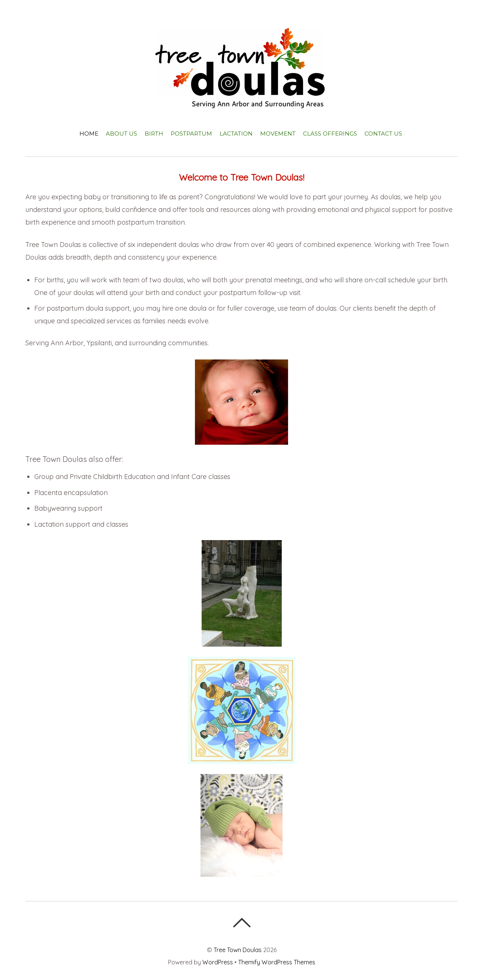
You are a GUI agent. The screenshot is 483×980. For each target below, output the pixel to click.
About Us (121, 134)
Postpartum (191, 134)
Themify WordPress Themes (277, 962)
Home (89, 134)
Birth (154, 134)
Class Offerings (330, 134)
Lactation (236, 134)
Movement (278, 134)
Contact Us (383, 134)
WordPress (218, 962)
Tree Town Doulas (238, 950)
